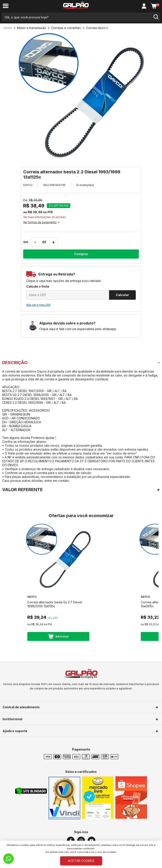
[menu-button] (6, 6)
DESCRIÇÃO (15, 363)
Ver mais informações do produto (45, 217)
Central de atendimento (21, 707)
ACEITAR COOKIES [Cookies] (81, 861)
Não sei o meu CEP (38, 305)
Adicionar (58, 636)
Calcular (122, 295)
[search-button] (156, 17)
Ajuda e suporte (15, 731)
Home (8, 28)
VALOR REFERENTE (22, 490)
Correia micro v (97, 28)
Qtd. (26, 242)
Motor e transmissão (32, 28)
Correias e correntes (66, 28)
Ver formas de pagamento (42, 222)
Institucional (12, 719)
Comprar (81, 254)
